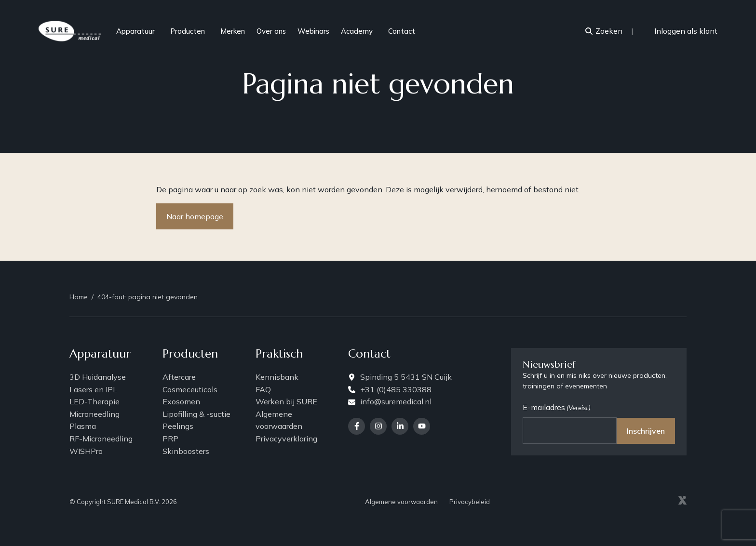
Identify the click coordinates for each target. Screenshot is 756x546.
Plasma (83, 426)
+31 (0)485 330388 (390, 389)
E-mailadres (557, 408)
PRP (170, 439)
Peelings (178, 426)
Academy (362, 31)
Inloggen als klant (682, 31)
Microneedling (94, 414)
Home (79, 296)
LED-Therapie (94, 401)
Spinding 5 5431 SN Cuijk (400, 377)
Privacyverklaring (286, 439)
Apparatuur (140, 31)
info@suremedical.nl (390, 401)
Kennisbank (277, 377)
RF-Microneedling (101, 439)
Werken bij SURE (286, 401)
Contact (402, 31)
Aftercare (179, 377)
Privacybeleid (470, 501)
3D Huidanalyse (98, 377)
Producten (192, 31)
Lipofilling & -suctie (196, 414)
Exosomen (181, 401)
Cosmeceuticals (190, 389)
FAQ (263, 389)
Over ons (271, 31)
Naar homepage (195, 216)
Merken (233, 31)
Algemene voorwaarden (279, 420)
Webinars (313, 31)
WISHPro (86, 451)
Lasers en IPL (93, 389)
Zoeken (604, 31)
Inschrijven (646, 431)
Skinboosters (186, 451)
